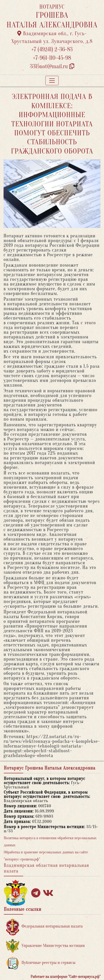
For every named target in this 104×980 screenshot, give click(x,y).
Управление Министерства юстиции (45, 946)
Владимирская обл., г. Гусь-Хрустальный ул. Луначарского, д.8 (52, 37)
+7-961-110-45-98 (52, 58)
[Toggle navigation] (52, 81)
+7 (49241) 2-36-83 (52, 49)
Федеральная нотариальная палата (44, 927)
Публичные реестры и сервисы (41, 963)
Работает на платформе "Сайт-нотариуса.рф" (66, 977)
